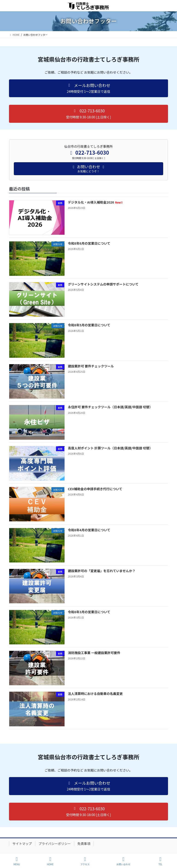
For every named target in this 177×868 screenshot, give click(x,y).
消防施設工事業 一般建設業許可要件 (94, 653)
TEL (160, 861)
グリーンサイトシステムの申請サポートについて (103, 284)
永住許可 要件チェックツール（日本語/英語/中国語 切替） (110, 407)
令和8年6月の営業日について (89, 243)
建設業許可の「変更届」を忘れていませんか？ (102, 571)
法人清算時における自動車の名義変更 (95, 694)
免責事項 (84, 844)
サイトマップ (22, 844)
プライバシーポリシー (55, 844)
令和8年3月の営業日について (89, 612)
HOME (50, 861)
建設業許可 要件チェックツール (91, 366)
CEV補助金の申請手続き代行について (95, 489)
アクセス (85, 861)
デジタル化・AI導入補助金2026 (95, 202)
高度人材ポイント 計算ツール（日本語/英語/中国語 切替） (110, 448)
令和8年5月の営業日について (89, 325)
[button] (88, 88)
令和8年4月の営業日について (89, 530)
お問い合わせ (123, 861)
